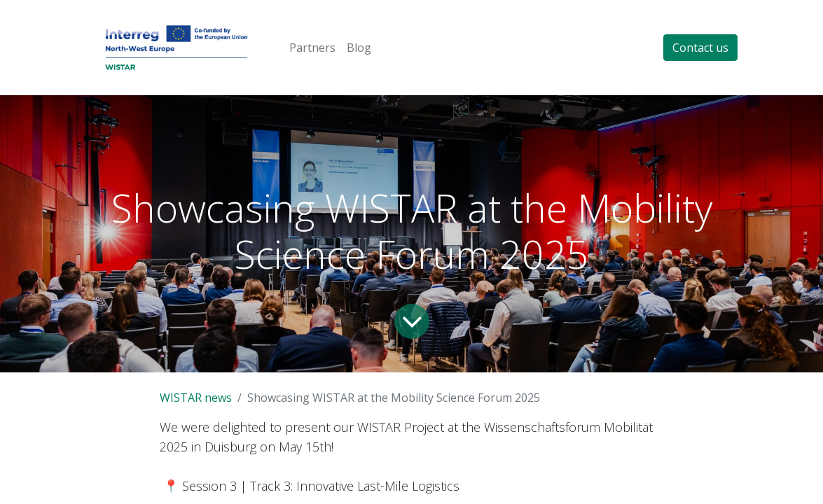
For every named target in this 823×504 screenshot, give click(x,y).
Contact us (700, 48)
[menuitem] (312, 48)
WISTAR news (196, 398)
